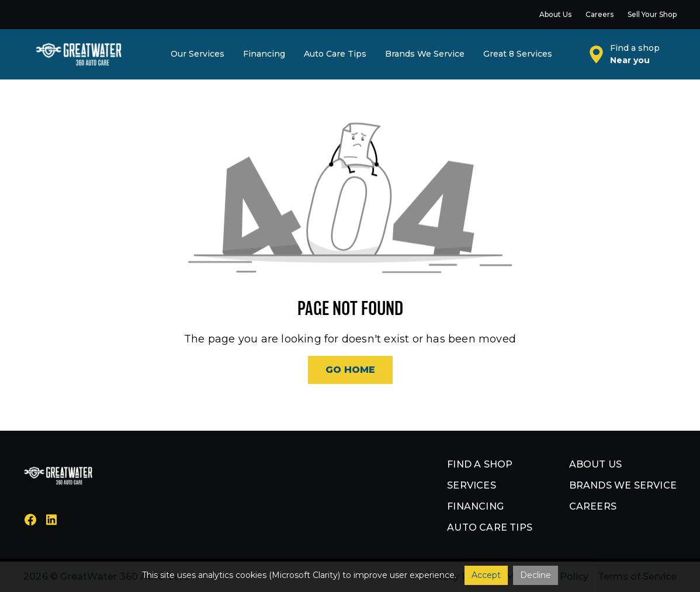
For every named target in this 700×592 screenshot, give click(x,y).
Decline (536, 575)
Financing (475, 506)
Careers (593, 506)
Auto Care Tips (490, 527)
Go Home (350, 370)
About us (596, 464)
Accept (486, 575)
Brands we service (623, 485)
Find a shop (480, 464)
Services (472, 485)
